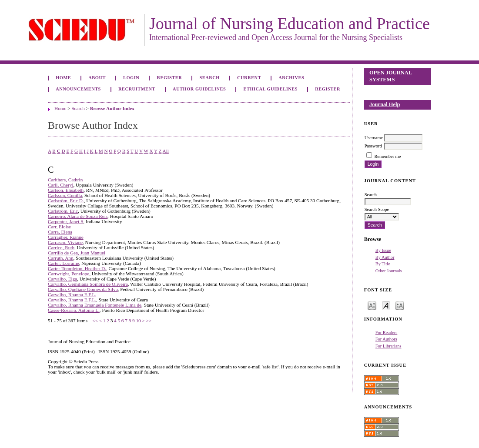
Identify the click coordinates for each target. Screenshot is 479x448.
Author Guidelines (199, 89)
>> (149, 321)
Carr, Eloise (59, 227)
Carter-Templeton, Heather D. (77, 268)
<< (95, 321)
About (97, 78)
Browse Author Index (112, 108)
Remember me (387, 156)
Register (169, 78)
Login (131, 78)
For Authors (386, 339)
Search (209, 78)
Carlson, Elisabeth (66, 190)
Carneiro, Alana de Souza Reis (78, 216)
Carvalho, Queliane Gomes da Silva (83, 289)
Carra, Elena (60, 232)
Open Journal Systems (391, 76)
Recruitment (137, 89)
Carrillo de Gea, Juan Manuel (77, 253)
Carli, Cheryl (60, 185)
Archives (291, 78)
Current (249, 78)
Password (373, 146)
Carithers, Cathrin (65, 180)
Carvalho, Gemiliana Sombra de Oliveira (88, 284)
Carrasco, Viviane (65, 242)
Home (63, 78)
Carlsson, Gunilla (65, 195)
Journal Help (385, 104)
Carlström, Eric (63, 211)
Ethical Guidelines (271, 89)
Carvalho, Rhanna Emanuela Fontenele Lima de (95, 305)
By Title (383, 264)
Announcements (78, 89)
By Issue (383, 250)
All (166, 151)
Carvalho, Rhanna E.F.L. (72, 294)
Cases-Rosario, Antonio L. (74, 310)
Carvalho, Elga (62, 279)
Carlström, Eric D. (66, 201)
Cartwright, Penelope (69, 274)
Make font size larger (400, 305)
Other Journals (389, 271)
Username (374, 138)
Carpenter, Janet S (65, 221)
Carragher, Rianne (66, 237)
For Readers (387, 333)
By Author (385, 257)
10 (138, 321)
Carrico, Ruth (61, 247)
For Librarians (389, 346)
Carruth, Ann (60, 258)
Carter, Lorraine (64, 263)
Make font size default (386, 305)
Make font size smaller (372, 305)
